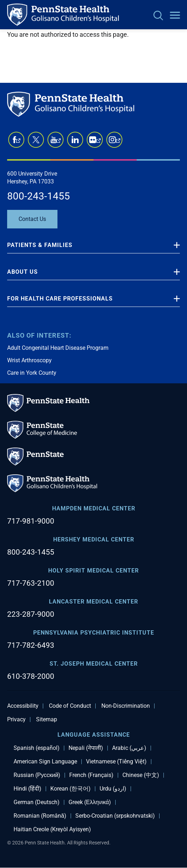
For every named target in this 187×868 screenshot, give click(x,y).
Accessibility (23, 706)
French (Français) (91, 775)
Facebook (18, 143)
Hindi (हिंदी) (27, 789)
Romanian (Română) (40, 816)
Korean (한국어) (70, 789)
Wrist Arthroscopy (29, 360)
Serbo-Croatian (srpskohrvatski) (115, 816)
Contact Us (32, 219)
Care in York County (32, 373)
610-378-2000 (31, 676)
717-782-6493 (31, 645)
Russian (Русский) (37, 775)
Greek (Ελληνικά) (90, 802)
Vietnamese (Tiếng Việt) (116, 762)
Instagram (118, 143)
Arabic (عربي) (129, 748)
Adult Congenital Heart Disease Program (58, 348)
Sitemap (47, 720)
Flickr (98, 143)
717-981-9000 (31, 521)
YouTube (59, 143)
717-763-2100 (31, 583)
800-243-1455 (39, 196)
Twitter (36, 140)
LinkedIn (75, 140)
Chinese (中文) (141, 775)
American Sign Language (45, 762)
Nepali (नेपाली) (86, 748)
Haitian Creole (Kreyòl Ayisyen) (52, 829)
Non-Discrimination (126, 706)
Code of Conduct (70, 706)
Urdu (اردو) (113, 789)
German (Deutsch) (37, 802)
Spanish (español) (37, 748)
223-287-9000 (31, 614)
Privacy (16, 720)
